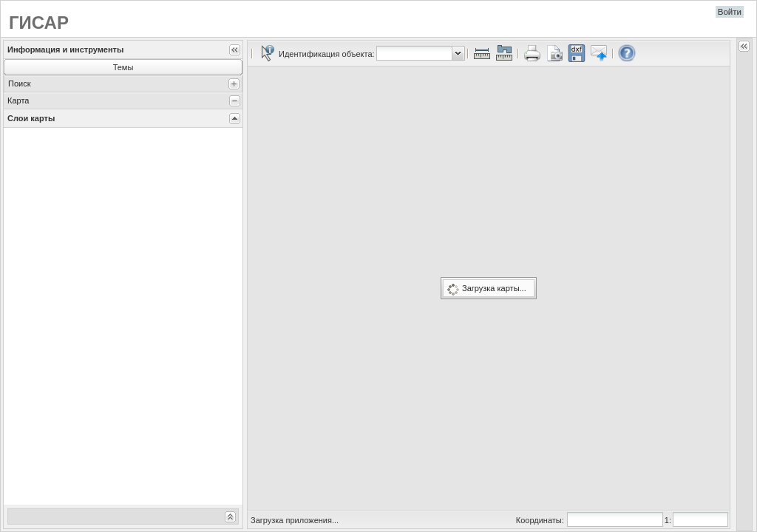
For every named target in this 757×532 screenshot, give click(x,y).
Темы (123, 67)
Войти (730, 12)
